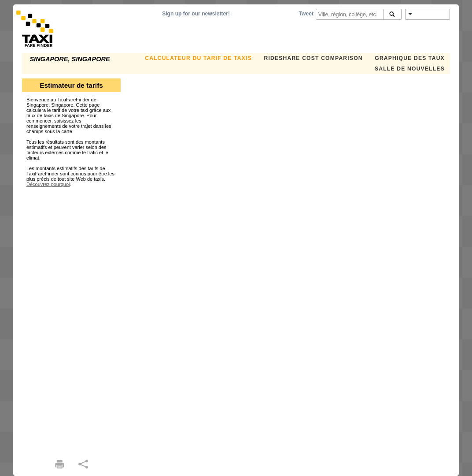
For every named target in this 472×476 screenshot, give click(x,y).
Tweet (306, 14)
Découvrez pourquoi (48, 184)
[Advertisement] (71, 319)
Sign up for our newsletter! (196, 14)
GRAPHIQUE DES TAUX (410, 58)
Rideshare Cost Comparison (313, 58)
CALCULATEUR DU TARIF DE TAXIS (198, 58)
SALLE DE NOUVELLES (410, 69)
